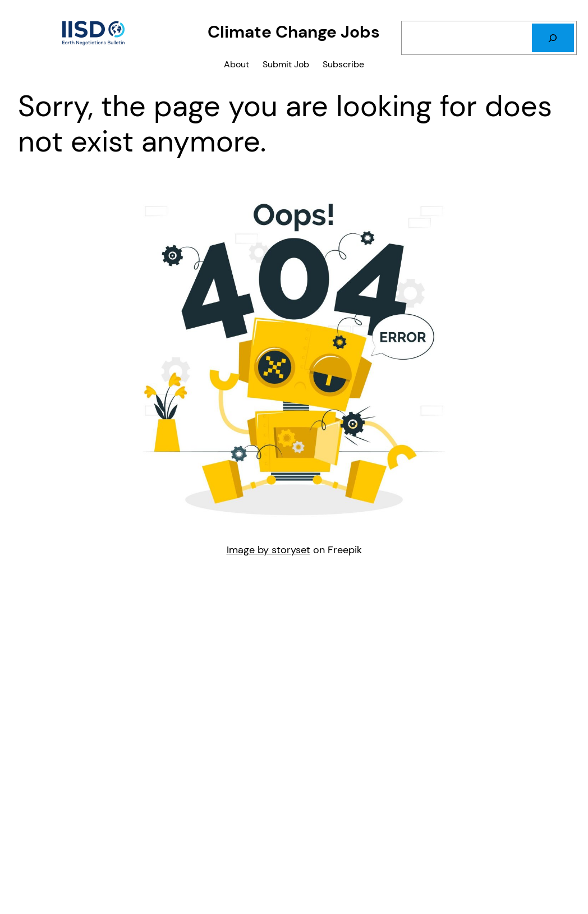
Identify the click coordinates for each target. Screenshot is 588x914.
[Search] (553, 38)
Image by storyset (268, 550)
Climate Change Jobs (294, 32)
